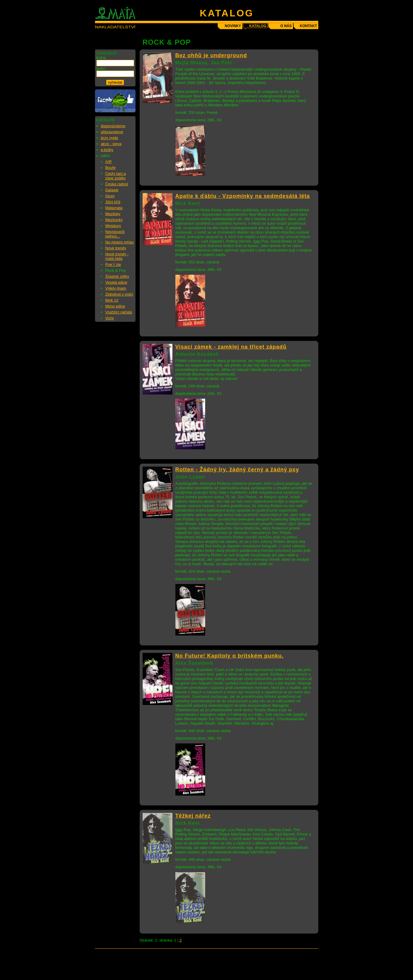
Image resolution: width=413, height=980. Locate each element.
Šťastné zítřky (117, 276)
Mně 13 (112, 300)
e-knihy (107, 150)
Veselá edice (116, 282)
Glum (110, 196)
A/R (109, 162)
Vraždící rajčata (119, 312)
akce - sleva (111, 144)
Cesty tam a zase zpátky (116, 176)
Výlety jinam (116, 288)
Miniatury (113, 226)
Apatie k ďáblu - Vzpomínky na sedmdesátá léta (243, 196)
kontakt (308, 26)
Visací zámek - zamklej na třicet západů (231, 347)
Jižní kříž (113, 202)
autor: (101, 68)
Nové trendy (116, 248)
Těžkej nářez (193, 816)
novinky (233, 26)
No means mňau (120, 242)
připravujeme (112, 132)
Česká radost (117, 184)
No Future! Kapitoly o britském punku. (230, 656)
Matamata (114, 208)
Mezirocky (114, 220)
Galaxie (112, 190)
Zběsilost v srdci (119, 294)
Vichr (110, 318)
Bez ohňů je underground (211, 55)
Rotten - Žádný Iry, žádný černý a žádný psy (237, 470)
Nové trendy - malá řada (117, 256)
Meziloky (113, 214)
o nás (286, 26)
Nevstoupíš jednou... (115, 234)
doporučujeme (113, 126)
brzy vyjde (110, 138)
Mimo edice (115, 306)
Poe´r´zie (113, 264)
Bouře (111, 168)
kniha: (102, 58)
